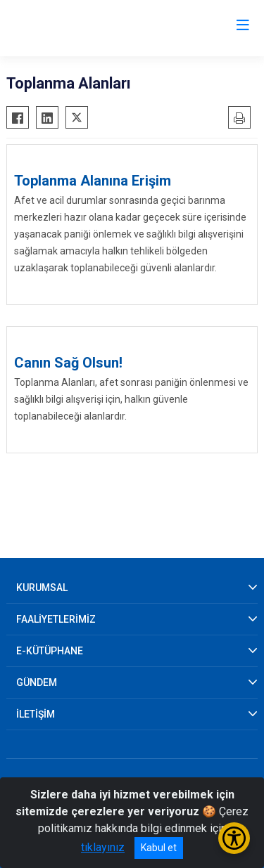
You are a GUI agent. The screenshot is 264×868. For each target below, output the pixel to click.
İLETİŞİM (36, 714)
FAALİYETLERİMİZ (56, 619)
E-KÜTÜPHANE (50, 651)
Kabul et (159, 848)
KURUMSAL (42, 588)
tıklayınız (103, 847)
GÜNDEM (37, 682)
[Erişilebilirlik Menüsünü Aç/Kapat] (234, 838)
